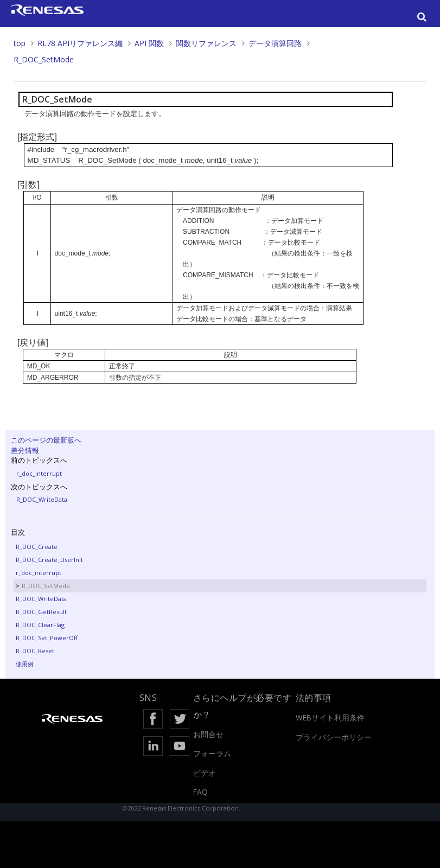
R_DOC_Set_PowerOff (47, 638)
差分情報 (25, 450)
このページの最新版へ (46, 440)
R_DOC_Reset (35, 651)
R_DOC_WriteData (42, 499)
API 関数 (149, 43)
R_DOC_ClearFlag (40, 625)
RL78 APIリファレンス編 (80, 43)
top (20, 43)
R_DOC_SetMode (44, 59)
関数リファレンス (206, 43)
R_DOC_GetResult (41, 612)
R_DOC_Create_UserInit (49, 560)
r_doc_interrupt (39, 473)
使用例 (25, 664)
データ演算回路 (275, 43)
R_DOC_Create (37, 547)
